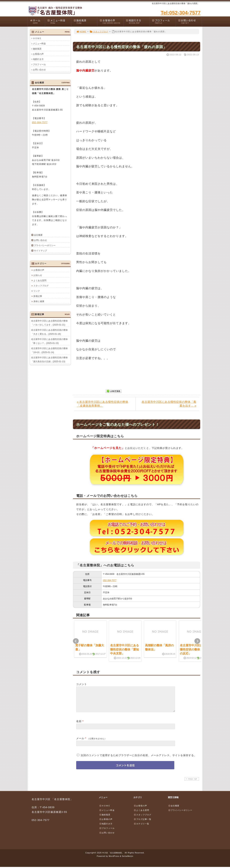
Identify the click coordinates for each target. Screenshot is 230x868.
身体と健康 (39, 301)
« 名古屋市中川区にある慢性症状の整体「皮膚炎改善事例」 (103, 404)
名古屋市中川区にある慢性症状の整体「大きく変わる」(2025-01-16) (49, 332)
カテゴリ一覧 (141, 828)
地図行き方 (138, 22)
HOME (81, 32)
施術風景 (86, 22)
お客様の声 (112, 22)
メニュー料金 (59, 22)
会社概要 (38, 235)
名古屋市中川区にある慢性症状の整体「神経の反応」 (194, 649)
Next (197, 641)
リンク (37, 291)
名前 (79, 726)
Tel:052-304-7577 (181, 13)
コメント (82, 684)
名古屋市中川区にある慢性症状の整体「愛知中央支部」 (125, 649)
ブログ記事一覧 (142, 824)
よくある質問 (40, 280)
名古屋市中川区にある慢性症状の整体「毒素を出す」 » (169, 404)
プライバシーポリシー (45, 245)
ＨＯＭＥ (37, 38)
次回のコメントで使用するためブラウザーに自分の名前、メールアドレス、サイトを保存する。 (139, 760)
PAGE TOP (191, 783)
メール (80, 743)
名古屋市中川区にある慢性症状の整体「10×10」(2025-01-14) (49, 350)
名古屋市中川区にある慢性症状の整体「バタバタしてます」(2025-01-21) (49, 323)
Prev (76, 641)
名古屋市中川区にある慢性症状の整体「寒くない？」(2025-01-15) (49, 341)
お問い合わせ (190, 22)
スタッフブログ (99, 32)
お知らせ (38, 275)
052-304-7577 (110, 580)
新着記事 (38, 296)
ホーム (37, 22)
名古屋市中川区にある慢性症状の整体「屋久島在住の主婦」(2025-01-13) (49, 359)
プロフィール (164, 22)
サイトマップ (40, 251)
